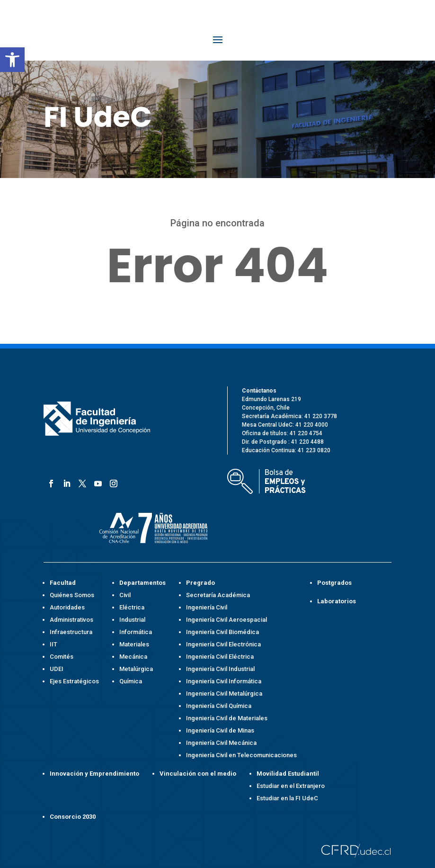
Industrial (132, 620)
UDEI (57, 669)
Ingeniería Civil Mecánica (221, 743)
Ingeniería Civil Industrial (220, 669)
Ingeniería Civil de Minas (220, 730)
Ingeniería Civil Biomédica (222, 632)
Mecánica (133, 657)
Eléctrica (132, 607)
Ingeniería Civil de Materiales (227, 718)
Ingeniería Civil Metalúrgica (224, 694)
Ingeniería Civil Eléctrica (220, 657)
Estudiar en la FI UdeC (287, 798)
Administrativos (71, 620)
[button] (12, 60)
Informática (136, 632)
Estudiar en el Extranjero (291, 786)
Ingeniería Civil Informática (224, 681)
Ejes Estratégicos (74, 681)
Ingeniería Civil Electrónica (223, 644)
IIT (53, 644)
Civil (125, 595)
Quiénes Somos (72, 595)
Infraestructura (71, 632)
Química (131, 681)
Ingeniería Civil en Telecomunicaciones (241, 755)
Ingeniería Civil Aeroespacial (226, 620)
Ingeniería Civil (207, 607)
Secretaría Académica (218, 595)
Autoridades (67, 607)
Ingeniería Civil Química (219, 706)
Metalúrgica (136, 669)
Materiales (134, 644)
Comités (62, 657)
